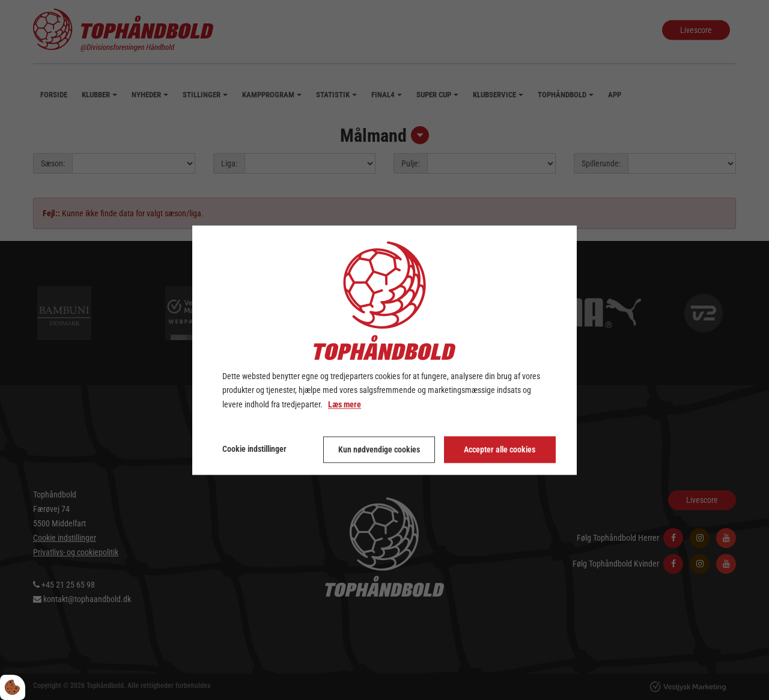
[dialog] (384, 350)
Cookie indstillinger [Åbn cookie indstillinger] (254, 449)
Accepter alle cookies (500, 449)
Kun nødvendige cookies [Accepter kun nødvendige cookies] (379, 449)
